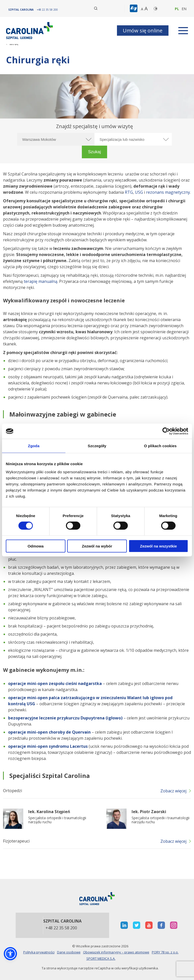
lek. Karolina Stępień (49, 812)
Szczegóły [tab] (97, 446)
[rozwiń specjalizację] (165, 139)
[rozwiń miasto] (88, 139)
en (184, 9)
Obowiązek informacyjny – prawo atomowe (116, 952)
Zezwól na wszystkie (158, 546)
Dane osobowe (69, 952)
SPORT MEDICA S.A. (101, 958)
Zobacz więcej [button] (173, 791)
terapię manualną (41, 281)
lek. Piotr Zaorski (149, 812)
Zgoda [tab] (34, 446)
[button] (134, 9)
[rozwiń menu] (183, 31)
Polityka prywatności (39, 952)
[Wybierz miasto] (56, 139)
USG (139, 192)
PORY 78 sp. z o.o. (165, 952)
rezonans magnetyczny (168, 192)
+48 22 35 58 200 (61, 928)
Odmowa (35, 546)
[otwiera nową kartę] (124, 925)
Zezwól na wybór (97, 546)
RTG (129, 192)
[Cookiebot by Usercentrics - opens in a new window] (166, 431)
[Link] (30, 31)
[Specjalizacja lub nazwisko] (133, 139)
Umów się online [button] (143, 31)
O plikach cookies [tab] (160, 446)
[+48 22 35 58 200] (47, 10)
